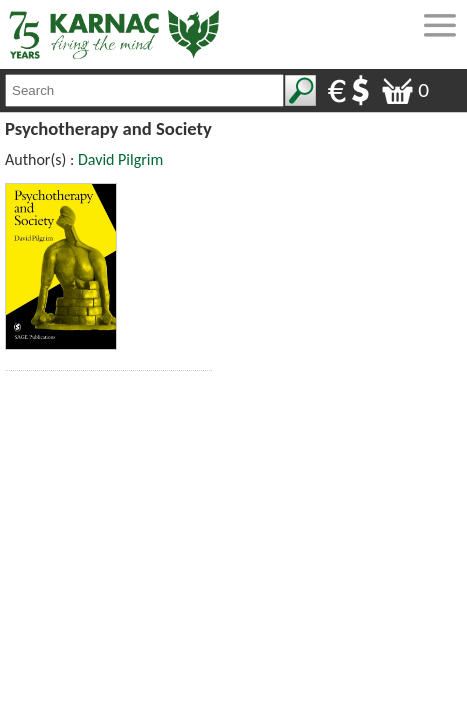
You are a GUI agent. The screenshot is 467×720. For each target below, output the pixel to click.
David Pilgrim (120, 159)
